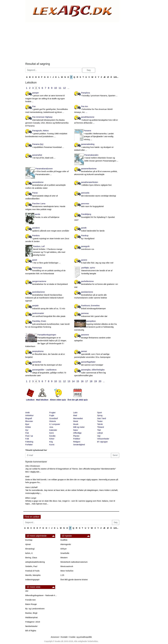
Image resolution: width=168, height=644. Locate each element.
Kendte (52, 436)
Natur (76, 430)
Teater (100, 421)
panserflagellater (97, 364)
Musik (76, 424)
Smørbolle (65, 553)
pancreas (97, 205)
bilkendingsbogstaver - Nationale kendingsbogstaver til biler (42, 595)
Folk (27, 439)
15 (78, 381)
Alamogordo (66, 544)
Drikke (28, 427)
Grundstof (54, 418)
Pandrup (97, 237)
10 (56, 88)
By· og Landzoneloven (35, 609)
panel (48, 262)
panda (48, 216)
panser (97, 354)
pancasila (97, 194)
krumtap (29, 540)
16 (82, 381)
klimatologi (30, 549)
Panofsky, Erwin (48, 324)
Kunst (52, 445)
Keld (27, 477)
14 (73, 381)
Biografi (29, 418)
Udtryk (100, 433)
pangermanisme (48, 283)
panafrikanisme (97, 120)
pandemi (48, 229)
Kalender (53, 430)
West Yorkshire (67, 571)
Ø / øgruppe (102, 442)
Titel (99, 430)
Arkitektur (29, 415)
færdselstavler (31, 626)
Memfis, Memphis (33, 575)
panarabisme (48, 185)
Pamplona (97, 94)
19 (96, 381)
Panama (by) (48, 146)
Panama (97, 135)
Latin (75, 413)
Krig (51, 442)
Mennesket (78, 418)
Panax (48, 196)
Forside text (30, 600)
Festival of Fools (32, 571)
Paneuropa (48, 271)
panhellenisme (97, 284)
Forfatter (29, 445)
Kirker (52, 439)
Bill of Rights (31, 631)
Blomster (29, 421)
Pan (48, 109)
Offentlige (77, 433)
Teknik (100, 424)
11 (60, 88)
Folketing (29, 442)
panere (97, 262)
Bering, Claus (31, 558)
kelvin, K (29, 553)
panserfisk (48, 364)
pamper (48, 97)
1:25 (62, 575)
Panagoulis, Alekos (48, 134)
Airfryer (63, 549)
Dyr (27, 430)
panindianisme (48, 296)
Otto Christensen (33, 466)
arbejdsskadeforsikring (35, 562)
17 (87, 381)
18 (91, 381)
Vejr (99, 436)
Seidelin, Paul (31, 566)
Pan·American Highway (48, 122)
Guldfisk (64, 540)
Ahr (27, 591)
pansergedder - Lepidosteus (48, 373)
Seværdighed (79, 445)
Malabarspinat (31, 617)
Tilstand (101, 427)
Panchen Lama (48, 207)
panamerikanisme (97, 172)
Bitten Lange (31, 498)
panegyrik (97, 248)
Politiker (77, 439)
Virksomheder (103, 439)
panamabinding (97, 147)
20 (100, 381)
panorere (97, 338)
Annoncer (55, 637)
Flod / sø (29, 436)
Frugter (52, 413)
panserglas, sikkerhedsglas (97, 373)
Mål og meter (79, 427)
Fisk (27, 433)
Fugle (52, 415)
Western (64, 558)
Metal (76, 421)
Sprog (100, 415)
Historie (53, 421)
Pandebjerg (97, 217)
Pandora (48, 239)
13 (69, 381)
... (68, 88)
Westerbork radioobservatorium (74, 562)
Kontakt (64, 637)
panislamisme (97, 295)
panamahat (48, 157)
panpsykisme (48, 354)
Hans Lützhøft (31, 487)
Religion (77, 442)
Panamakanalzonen (48, 172)
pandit (97, 229)
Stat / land (102, 418)
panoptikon (97, 326)
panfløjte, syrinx (97, 271)
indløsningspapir (32, 580)
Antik (27, 413)
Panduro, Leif (48, 251)
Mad (75, 415)
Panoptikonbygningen (48, 341)
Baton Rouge (31, 604)
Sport (100, 413)
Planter (76, 436)
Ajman (28, 544)
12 (64, 88)
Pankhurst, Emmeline (97, 307)
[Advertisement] (72, 41)
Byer (27, 424)
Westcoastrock (67, 566)
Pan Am (97, 109)
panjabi (48, 307)
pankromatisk (48, 315)
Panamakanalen (97, 158)
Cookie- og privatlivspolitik (80, 637)
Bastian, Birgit (31, 613)
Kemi (52, 433)
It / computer (55, 424)
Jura (51, 427)
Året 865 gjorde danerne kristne (74, 580)
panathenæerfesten (97, 184)
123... (116, 77)
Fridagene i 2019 (33, 622)
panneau (97, 315)
